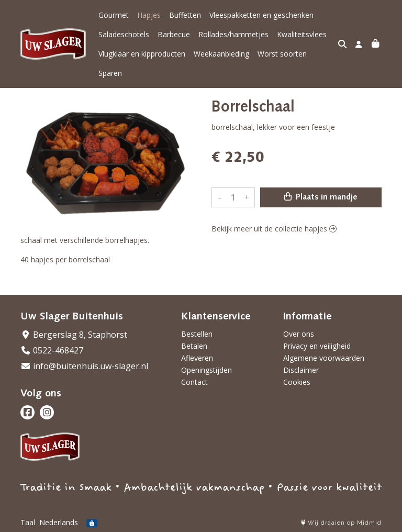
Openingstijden (206, 370)
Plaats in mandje (321, 197)
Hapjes (149, 15)
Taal (28, 522)
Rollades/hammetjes (233, 34)
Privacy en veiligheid (317, 346)
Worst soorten (282, 54)
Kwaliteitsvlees (302, 34)
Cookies (297, 382)
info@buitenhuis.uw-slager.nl (84, 366)
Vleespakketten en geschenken (261, 15)
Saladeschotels (124, 34)
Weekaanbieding (221, 54)
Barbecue (174, 34)
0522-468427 (52, 350)
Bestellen (197, 334)
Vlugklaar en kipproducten (142, 54)
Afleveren (197, 358)
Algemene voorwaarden (324, 358)
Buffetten (185, 15)
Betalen (194, 346)
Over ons (299, 334)
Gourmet (114, 15)
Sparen (110, 73)
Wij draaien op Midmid (341, 523)
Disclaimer (301, 370)
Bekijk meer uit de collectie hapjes (274, 229)
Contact (194, 382)
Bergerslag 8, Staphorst (74, 335)
